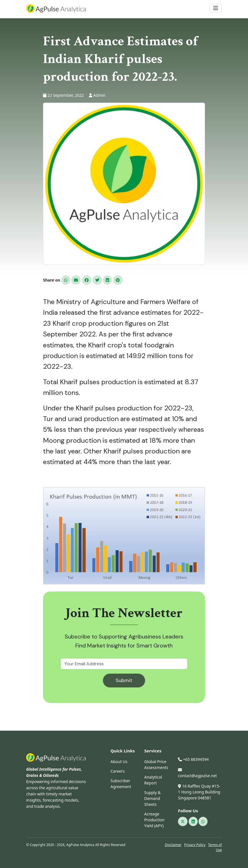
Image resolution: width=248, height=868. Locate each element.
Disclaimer (173, 845)
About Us (119, 762)
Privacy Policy (195, 845)
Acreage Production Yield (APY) (154, 820)
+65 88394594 (193, 759)
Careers (118, 771)
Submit (124, 680)
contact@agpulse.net (197, 773)
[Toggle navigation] (216, 8)
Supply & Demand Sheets (152, 798)
